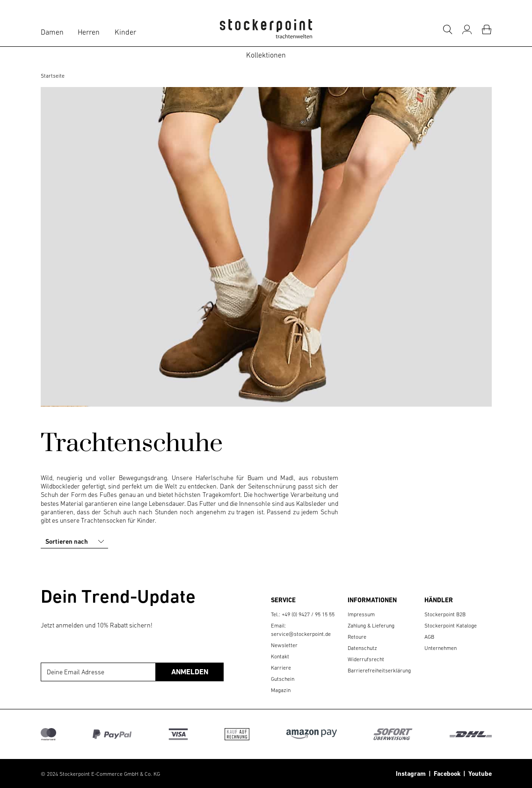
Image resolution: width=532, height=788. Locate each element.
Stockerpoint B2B (445, 614)
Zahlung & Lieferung (371, 626)
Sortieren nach (76, 541)
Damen (52, 32)
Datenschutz (362, 648)
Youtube (479, 773)
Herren (89, 32)
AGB (429, 637)
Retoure (357, 637)
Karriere (281, 668)
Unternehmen (441, 648)
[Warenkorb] (487, 29)
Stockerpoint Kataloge (451, 626)
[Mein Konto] (467, 29)
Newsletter (284, 645)
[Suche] (447, 29)
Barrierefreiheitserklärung (379, 671)
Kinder (125, 32)
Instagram (411, 773)
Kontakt (280, 657)
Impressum (361, 614)
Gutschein (283, 679)
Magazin (281, 690)
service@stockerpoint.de (301, 634)
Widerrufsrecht (366, 659)
